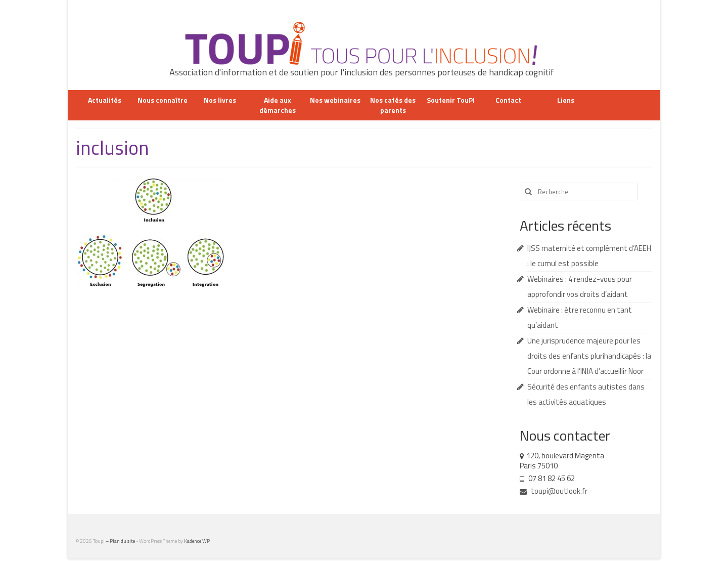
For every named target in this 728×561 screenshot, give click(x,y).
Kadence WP (197, 541)
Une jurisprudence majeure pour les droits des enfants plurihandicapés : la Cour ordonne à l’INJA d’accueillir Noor (589, 356)
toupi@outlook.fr (554, 491)
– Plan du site (121, 541)
